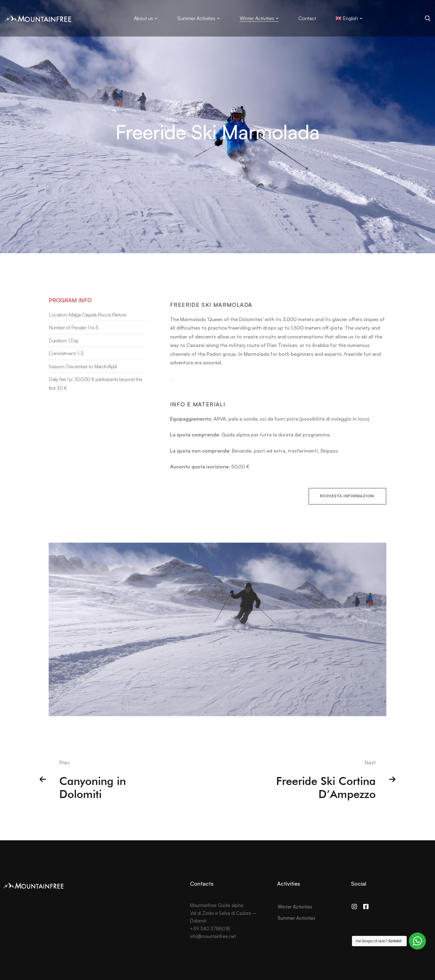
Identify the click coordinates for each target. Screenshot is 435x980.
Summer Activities (297, 918)
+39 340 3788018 (210, 929)
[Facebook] (366, 907)
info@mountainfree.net (213, 936)
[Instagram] (354, 907)
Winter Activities (295, 907)
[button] (347, 504)
